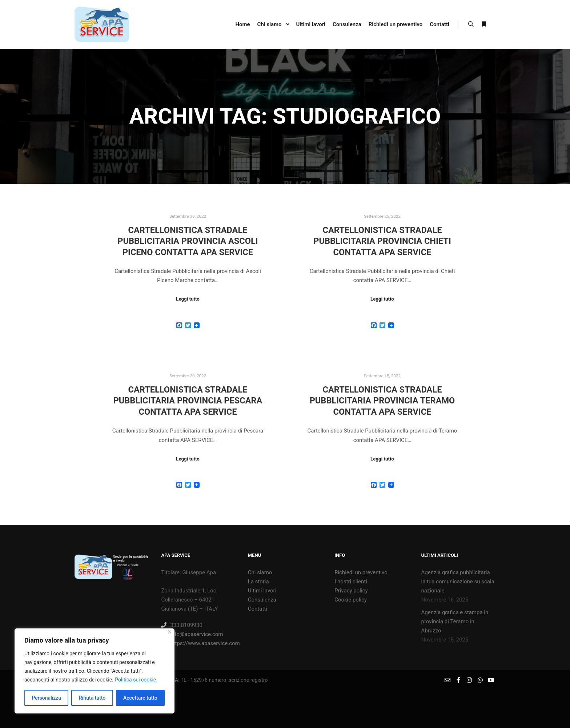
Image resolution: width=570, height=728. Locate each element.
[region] (95, 671)
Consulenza (262, 600)
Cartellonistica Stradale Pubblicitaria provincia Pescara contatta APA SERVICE (188, 401)
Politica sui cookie (135, 680)
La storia (258, 582)
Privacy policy (351, 591)
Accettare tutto (140, 698)
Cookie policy (351, 600)
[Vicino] (170, 632)
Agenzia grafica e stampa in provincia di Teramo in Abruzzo (455, 622)
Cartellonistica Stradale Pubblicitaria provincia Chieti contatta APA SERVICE (382, 241)
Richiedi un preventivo (361, 572)
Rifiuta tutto (92, 698)
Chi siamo (260, 572)
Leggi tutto (188, 299)
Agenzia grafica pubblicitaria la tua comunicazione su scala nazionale (457, 582)
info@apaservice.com (192, 634)
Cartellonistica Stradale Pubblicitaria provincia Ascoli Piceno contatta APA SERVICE (188, 241)
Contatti (258, 609)
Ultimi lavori (262, 591)
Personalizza (46, 698)
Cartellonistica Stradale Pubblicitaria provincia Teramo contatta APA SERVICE (382, 401)
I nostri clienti (351, 582)
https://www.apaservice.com (198, 643)
